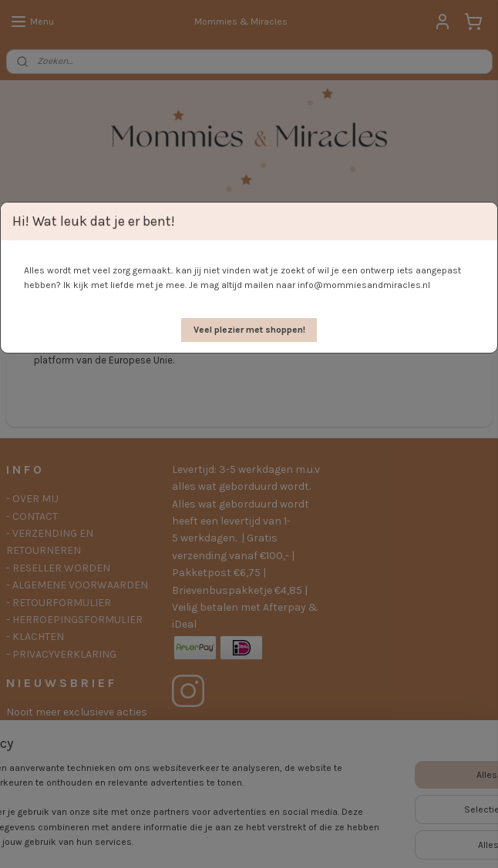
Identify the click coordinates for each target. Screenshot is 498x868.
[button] (249, 330)
